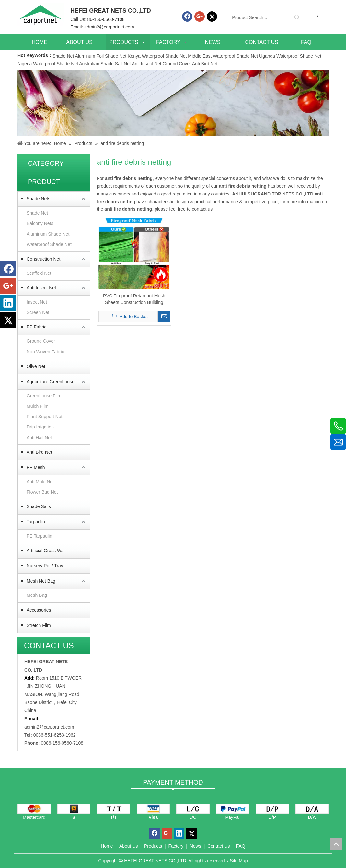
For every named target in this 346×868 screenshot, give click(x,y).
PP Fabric (36, 327)
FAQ (241, 846)
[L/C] (193, 809)
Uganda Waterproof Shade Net (290, 56)
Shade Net (64, 56)
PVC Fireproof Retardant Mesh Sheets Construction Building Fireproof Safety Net (134, 299)
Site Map (239, 861)
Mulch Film (38, 406)
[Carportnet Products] (173, 103)
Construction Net (43, 259)
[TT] (114, 809)
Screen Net (38, 312)
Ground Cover (177, 64)
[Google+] (200, 17)
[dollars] (74, 809)
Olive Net (36, 366)
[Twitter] (212, 17)
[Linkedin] (8, 303)
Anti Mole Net (40, 482)
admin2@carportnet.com (109, 27)
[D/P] (272, 809)
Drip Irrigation (40, 427)
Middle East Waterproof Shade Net (223, 56)
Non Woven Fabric (45, 352)
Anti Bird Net (205, 64)
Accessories (39, 610)
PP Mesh (36, 467)
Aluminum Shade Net (48, 234)
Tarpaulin (36, 522)
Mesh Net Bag (41, 581)
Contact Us (219, 846)
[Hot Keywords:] (297, 17)
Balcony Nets (40, 223)
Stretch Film (39, 625)
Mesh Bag (37, 595)
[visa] (153, 809)
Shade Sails (39, 506)
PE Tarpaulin (39, 536)
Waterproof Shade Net (49, 244)
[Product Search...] (261, 17)
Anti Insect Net (147, 64)
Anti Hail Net (39, 438)
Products (153, 846)
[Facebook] (187, 17)
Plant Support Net (45, 417)
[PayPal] (233, 809)
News (196, 846)
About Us (129, 846)
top (336, 844)
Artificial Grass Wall (46, 551)
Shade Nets (38, 199)
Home (107, 846)
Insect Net (37, 302)
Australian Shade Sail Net (105, 64)
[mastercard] (34, 809)
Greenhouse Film (44, 396)
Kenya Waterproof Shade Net (157, 56)
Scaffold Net (39, 273)
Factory (176, 846)
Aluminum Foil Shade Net (101, 56)
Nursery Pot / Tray (45, 566)
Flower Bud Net (42, 492)
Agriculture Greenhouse (51, 382)
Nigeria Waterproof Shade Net (48, 64)
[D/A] (312, 809)
